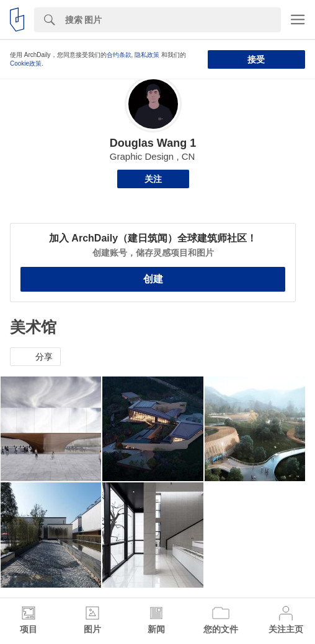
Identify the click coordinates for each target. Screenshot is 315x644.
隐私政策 (147, 55)
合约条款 (119, 55)
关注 (153, 179)
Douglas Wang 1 (153, 143)
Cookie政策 (26, 63)
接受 (256, 59)
